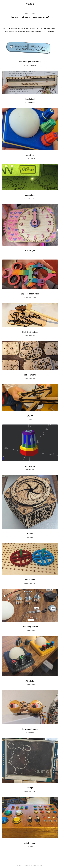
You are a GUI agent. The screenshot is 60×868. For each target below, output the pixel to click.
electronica (33, 29)
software (28, 34)
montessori (30, 31)
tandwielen (37, 34)
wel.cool (30, 4)
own (46, 31)
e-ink (26, 29)
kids (40, 29)
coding (21, 29)
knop (49, 29)
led (6, 31)
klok (45, 29)
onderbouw (40, 31)
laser (54, 29)
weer (44, 34)
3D (7, 29)
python (51, 31)
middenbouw (13, 31)
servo (21, 34)
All (4, 29)
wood (48, 34)
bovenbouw (13, 29)
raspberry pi (14, 34)
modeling (22, 31)
